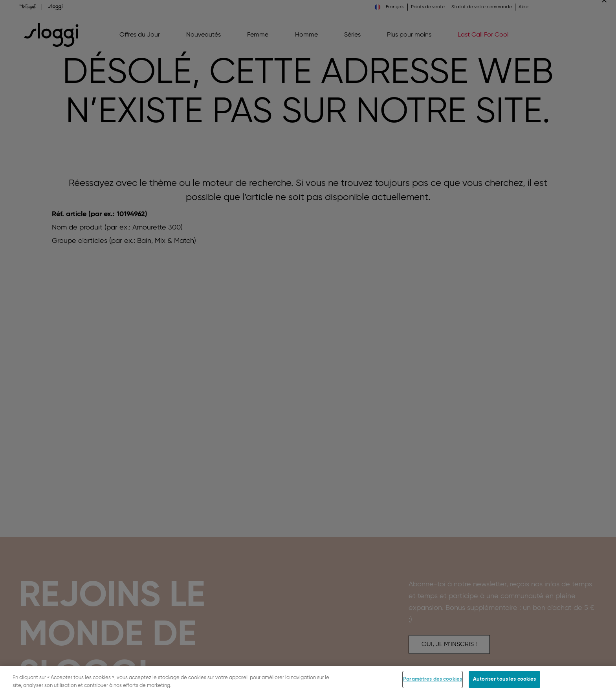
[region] (308, 680)
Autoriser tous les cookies (504, 679)
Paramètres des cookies (433, 679)
